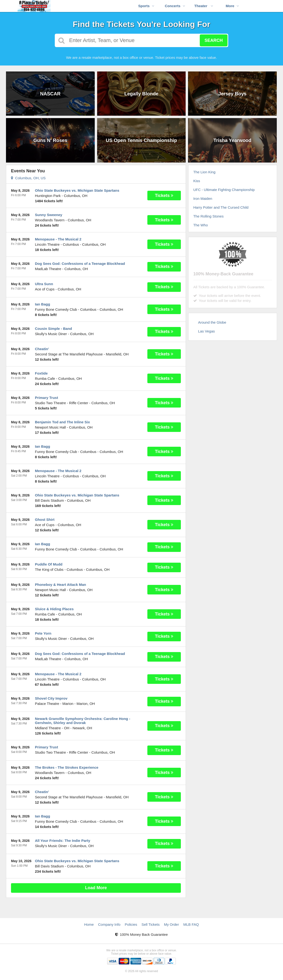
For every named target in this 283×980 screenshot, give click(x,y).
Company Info (109, 924)
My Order (171, 924)
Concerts (175, 6)
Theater (204, 6)
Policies (131, 924)
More (233, 6)
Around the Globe (212, 322)
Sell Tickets (150, 924)
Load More (96, 888)
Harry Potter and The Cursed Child (221, 207)
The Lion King (204, 172)
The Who (201, 225)
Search (214, 40)
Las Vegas (206, 331)
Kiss (197, 181)
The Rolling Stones (208, 216)
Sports (146, 6)
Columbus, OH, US (28, 178)
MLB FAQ (191, 924)
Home (89, 924)
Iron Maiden (203, 199)
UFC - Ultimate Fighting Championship (224, 190)
